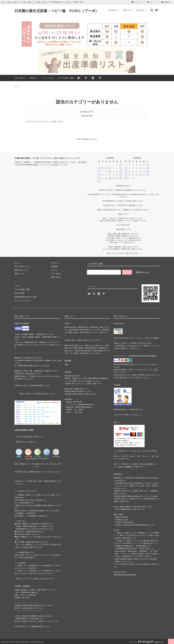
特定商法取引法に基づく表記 (25, 296)
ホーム (17, 86)
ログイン (152, 2)
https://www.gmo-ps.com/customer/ (125, 574)
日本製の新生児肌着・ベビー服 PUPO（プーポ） (57, 11)
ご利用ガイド (34, 78)
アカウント (137, 2)
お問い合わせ (20, 78)
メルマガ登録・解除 (66, 78)
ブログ (17, 286)
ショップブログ (48, 78)
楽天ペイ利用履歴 (125, 466)
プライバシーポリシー (23, 300)
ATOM (22, 293)
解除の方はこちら (143, 272)
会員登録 (167, 2)
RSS (16, 293)
